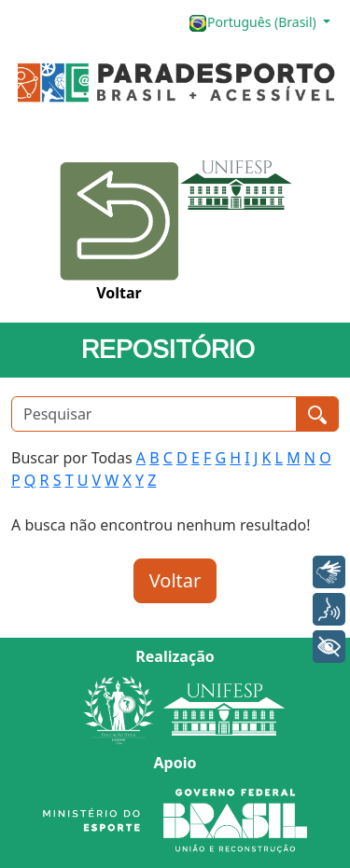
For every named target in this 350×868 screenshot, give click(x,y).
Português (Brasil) (254, 23)
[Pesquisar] (154, 414)
